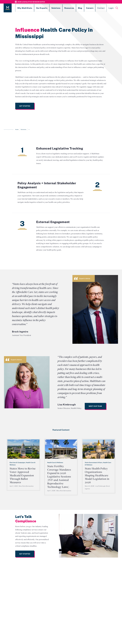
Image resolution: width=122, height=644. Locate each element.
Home (17, 129)
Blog (66, 8)
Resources (58, 8)
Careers (74, 8)
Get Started (25, 106)
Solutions (47, 8)
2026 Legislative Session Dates (31, 2)
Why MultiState (22, 8)
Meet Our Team (95, 406)
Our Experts (35, 8)
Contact (83, 8)
